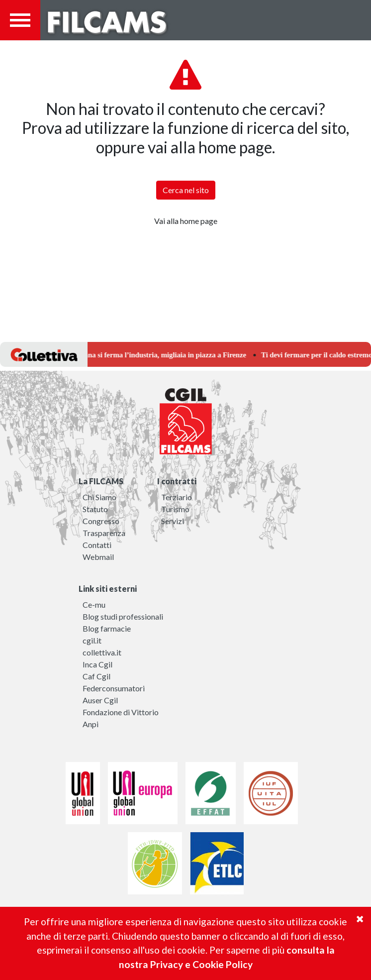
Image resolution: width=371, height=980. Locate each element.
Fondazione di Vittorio (121, 712)
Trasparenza (104, 533)
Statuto (95, 509)
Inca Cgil (97, 664)
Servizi (173, 521)
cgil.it (92, 640)
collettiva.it (102, 652)
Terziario (177, 497)
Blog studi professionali (123, 616)
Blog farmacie (107, 628)
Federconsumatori (114, 688)
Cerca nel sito (186, 190)
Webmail (98, 557)
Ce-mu (94, 604)
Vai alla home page (186, 221)
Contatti (97, 545)
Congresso (101, 521)
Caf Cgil (96, 676)
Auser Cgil (100, 700)
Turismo (175, 509)
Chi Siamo (99, 497)
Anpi (91, 724)
